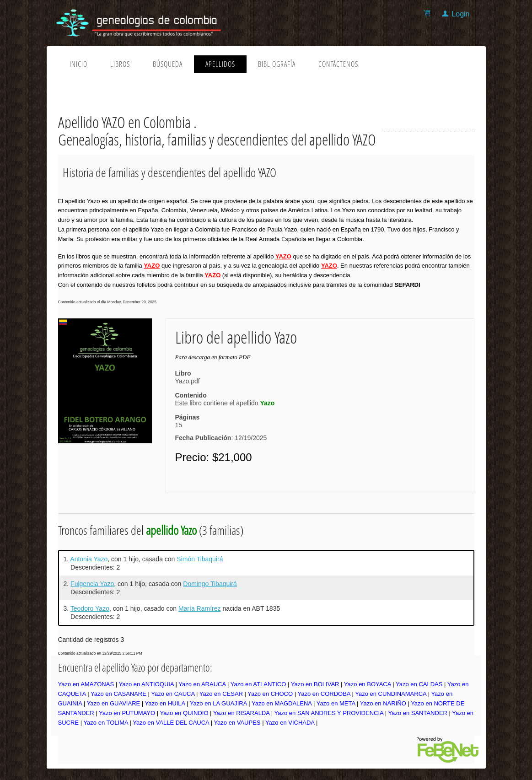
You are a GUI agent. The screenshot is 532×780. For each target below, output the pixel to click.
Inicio (78, 64)
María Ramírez (200, 608)
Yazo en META (336, 703)
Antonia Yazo (89, 559)
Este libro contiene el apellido (225, 403)
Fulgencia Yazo (92, 584)
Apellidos (220, 64)
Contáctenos (338, 64)
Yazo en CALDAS (419, 684)
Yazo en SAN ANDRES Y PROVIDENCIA (329, 713)
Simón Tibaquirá (200, 559)
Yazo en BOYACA (368, 684)
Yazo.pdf (188, 381)
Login (460, 14)
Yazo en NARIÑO (383, 703)
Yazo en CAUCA (173, 694)
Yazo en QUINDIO (184, 713)
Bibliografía (277, 64)
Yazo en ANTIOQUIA (146, 684)
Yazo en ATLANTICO (258, 684)
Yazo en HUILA (165, 703)
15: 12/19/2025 (221, 431)
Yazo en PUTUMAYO (127, 713)
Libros (120, 64)
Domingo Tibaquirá (210, 584)
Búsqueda (168, 64)
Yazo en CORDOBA (324, 694)
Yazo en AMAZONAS (86, 684)
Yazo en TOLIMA (106, 723)
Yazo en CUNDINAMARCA (391, 694)
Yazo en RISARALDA (241, 713)
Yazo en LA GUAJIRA (218, 703)
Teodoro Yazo (90, 608)
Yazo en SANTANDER (418, 713)
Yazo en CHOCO (270, 694)
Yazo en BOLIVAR (315, 684)
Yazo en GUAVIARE (114, 703)
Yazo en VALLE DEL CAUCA (171, 723)
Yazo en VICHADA (290, 723)
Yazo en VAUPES (237, 723)
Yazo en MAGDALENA (282, 703)
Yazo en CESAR (221, 694)
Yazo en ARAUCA (202, 684)
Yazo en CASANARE (118, 694)
